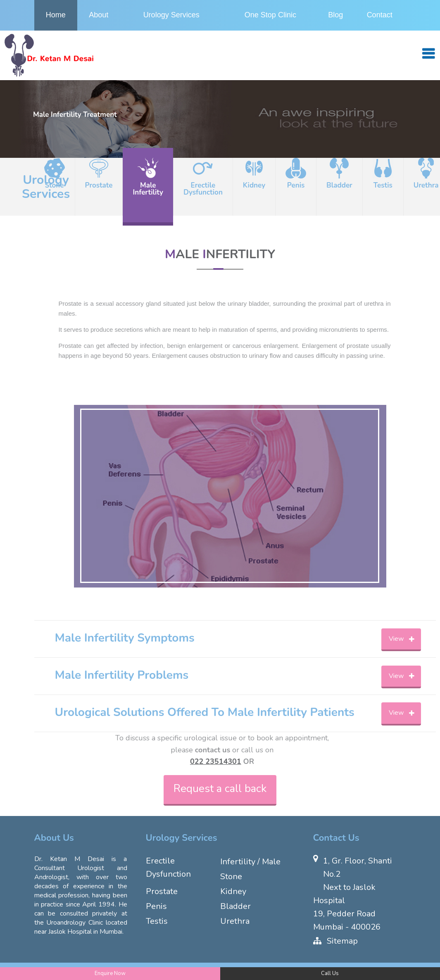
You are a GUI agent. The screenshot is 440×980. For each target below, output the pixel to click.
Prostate (162, 891)
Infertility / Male (250, 862)
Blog (335, 15)
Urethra (235, 921)
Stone (231, 877)
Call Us (330, 973)
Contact (380, 15)
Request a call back (220, 789)
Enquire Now (110, 973)
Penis (156, 906)
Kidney (233, 891)
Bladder (235, 906)
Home (56, 15)
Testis (157, 921)
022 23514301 (216, 761)
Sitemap (342, 941)
